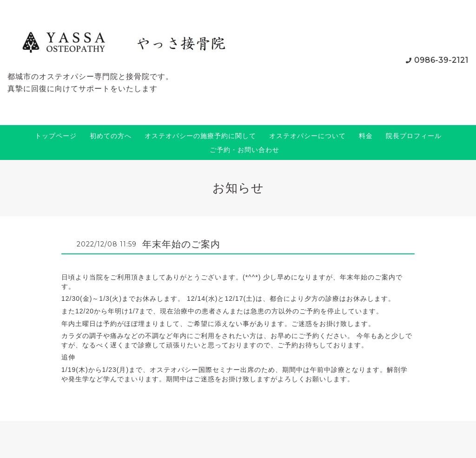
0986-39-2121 (441, 60)
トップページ (56, 136)
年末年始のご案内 (181, 244)
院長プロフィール (414, 136)
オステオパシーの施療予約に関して (200, 136)
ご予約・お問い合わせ (245, 150)
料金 (366, 136)
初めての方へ (111, 136)
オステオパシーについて (307, 136)
